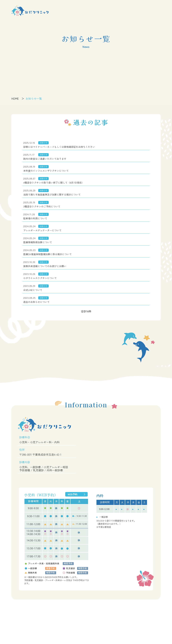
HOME (15, 98)
